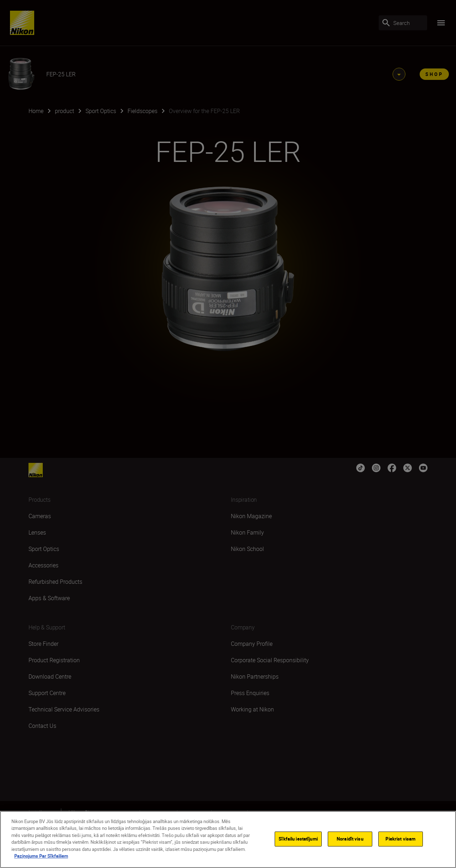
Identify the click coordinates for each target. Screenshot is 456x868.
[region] (228, 839)
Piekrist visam (400, 839)
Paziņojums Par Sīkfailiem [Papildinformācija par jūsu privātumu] (41, 856)
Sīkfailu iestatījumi (298, 839)
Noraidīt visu (350, 839)
